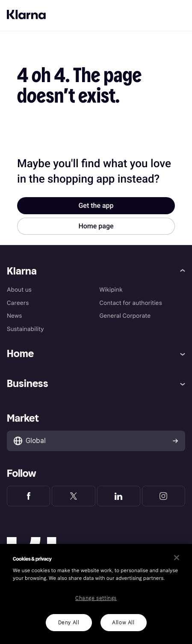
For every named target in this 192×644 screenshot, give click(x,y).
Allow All (123, 623)
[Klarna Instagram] (164, 496)
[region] (96, 594)
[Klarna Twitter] (73, 496)
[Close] (177, 558)
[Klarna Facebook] (28, 496)
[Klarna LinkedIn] (119, 496)
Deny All (69, 623)
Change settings (96, 598)
